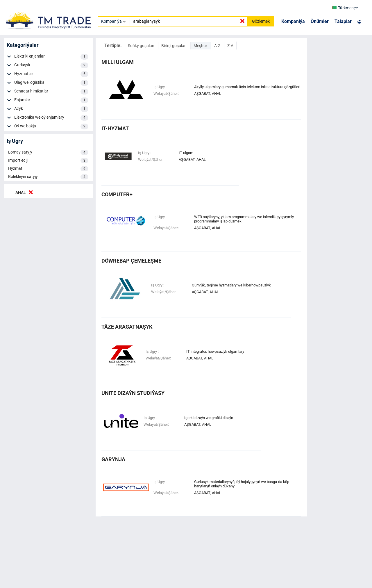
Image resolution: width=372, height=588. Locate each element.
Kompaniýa (293, 21)
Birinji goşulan (174, 46)
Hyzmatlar (51, 74)
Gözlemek (261, 21)
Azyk (51, 109)
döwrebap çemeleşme (131, 261)
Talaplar (343, 21)
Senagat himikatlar (51, 92)
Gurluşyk (51, 65)
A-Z (218, 46)
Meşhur (201, 46)
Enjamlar (51, 100)
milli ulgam (118, 62)
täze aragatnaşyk (127, 327)
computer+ (117, 194)
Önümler (320, 21)
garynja (113, 459)
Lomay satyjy (48, 152)
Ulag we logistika (51, 83)
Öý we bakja (51, 126)
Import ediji (48, 161)
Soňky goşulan (142, 46)
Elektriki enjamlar (51, 57)
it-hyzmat (115, 128)
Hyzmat (48, 169)
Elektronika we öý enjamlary (51, 118)
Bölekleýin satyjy (48, 177)
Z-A (230, 46)
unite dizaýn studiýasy (133, 393)
